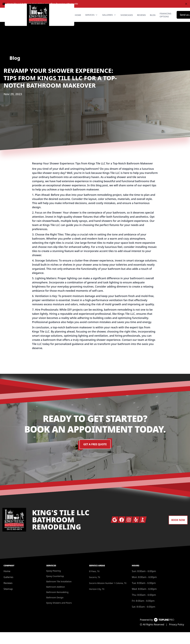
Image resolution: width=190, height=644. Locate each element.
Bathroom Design (55, 609)
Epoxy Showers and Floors (59, 615)
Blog (153, 21)
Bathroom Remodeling (57, 604)
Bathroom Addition (56, 599)
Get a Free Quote (95, 456)
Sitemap (8, 601)
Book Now (178, 532)
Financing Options (166, 21)
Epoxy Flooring (54, 583)
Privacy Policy (177, 636)
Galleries (8, 589)
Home (78, 21)
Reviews (141, 21)
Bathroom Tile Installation (59, 593)
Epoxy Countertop (55, 588)
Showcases (127, 21)
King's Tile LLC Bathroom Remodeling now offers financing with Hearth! (43, 4)
